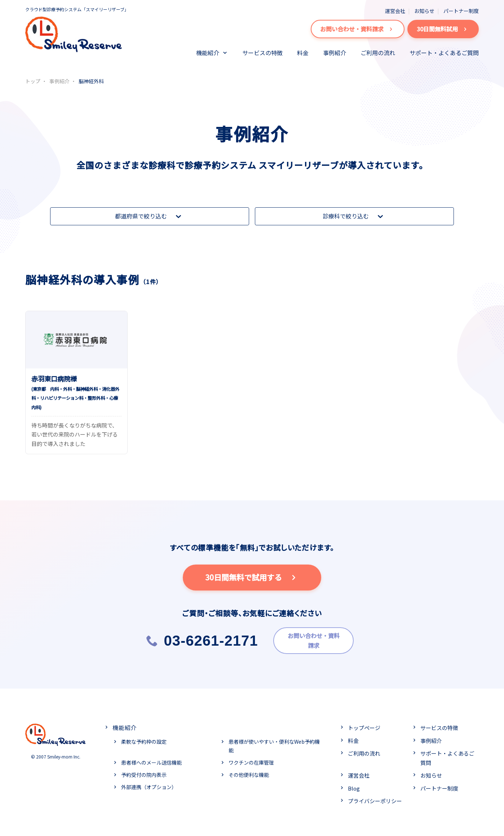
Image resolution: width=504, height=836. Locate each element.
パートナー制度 (461, 11)
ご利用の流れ (378, 53)
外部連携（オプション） (149, 784)
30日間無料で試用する (252, 578)
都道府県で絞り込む (150, 216)
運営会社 (395, 11)
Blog (354, 786)
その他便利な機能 (249, 772)
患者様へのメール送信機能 (151, 760)
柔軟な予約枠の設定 (144, 739)
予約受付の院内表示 (144, 772)
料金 (303, 53)
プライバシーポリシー (375, 799)
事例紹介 (335, 53)
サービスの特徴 (262, 53)
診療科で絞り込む (354, 216)
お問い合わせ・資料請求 (358, 29)
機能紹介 (208, 53)
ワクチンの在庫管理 (251, 760)
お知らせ (424, 11)
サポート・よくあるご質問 (444, 53)
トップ (33, 81)
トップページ (364, 726)
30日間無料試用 (443, 29)
